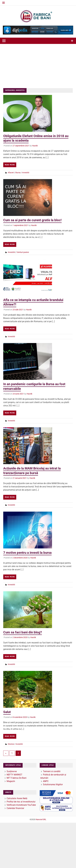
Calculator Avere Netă (17, 798)
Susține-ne (12, 771)
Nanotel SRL (41, 819)
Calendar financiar (15, 808)
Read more (10, 165)
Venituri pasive (23, 252)
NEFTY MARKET (14, 775)
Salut (7, 712)
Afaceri (11, 173)
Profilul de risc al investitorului (21, 802)
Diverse (11, 744)
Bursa (18, 173)
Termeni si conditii (52, 771)
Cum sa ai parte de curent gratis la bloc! (32, 220)
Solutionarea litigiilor (53, 784)
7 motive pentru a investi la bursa (27, 553)
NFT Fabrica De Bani (17, 778)
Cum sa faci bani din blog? (23, 632)
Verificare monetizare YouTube (21, 805)
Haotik (35, 146)
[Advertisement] (38, 64)
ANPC (46, 781)
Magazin (11, 781)
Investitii (26, 173)
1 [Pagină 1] (12, 753)
